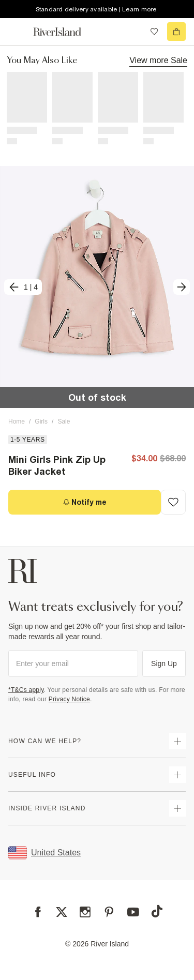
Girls (41, 421)
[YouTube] (133, 912)
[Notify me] (85, 502)
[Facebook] (38, 912)
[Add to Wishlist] (173, 502)
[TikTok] (157, 911)
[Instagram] (85, 912)
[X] (62, 912)
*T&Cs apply (26, 690)
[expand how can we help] (177, 741)
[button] (97, 287)
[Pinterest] (109, 912)
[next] (182, 287)
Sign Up (164, 664)
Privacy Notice (69, 699)
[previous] (23, 287)
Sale (64, 421)
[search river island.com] (133, 32)
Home (17, 421)
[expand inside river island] (177, 808)
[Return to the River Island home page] (64, 32)
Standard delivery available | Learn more (96, 9)
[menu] (18, 32)
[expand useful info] (177, 775)
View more (158, 60)
